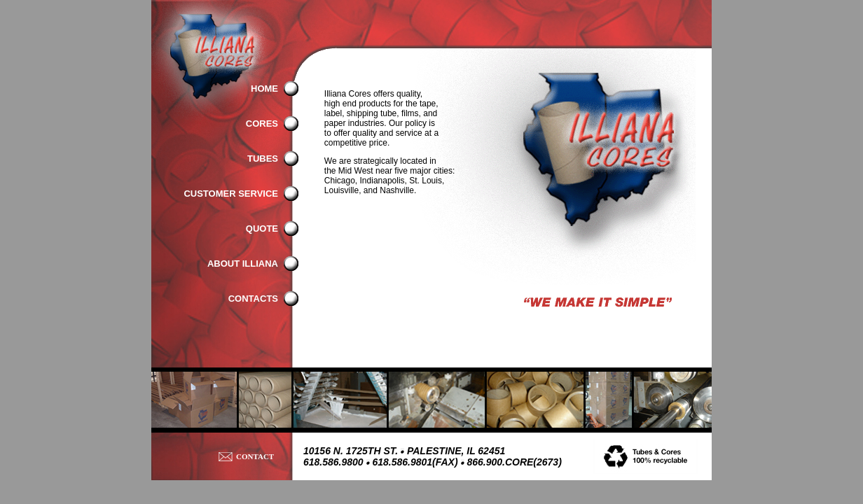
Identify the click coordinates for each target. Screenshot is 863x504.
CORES (262, 124)
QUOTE (262, 229)
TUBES (263, 159)
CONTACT (255, 456)
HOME (264, 89)
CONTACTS (253, 299)
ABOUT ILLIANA (243, 264)
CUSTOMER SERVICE (231, 194)
